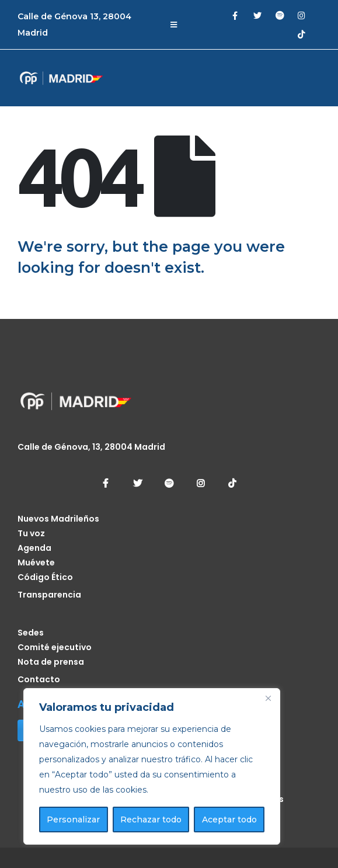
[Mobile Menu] (174, 25)
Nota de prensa (51, 662)
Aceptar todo (229, 820)
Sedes (31, 633)
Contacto (39, 679)
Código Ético (45, 577)
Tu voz (31, 533)
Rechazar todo (151, 820)
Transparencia (49, 595)
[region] (152, 766)
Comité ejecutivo (55, 647)
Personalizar (73, 820)
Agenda (34, 548)
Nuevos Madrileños (58, 519)
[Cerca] (268, 698)
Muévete (36, 563)
